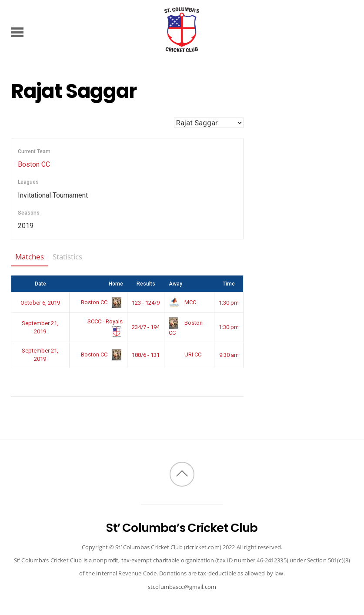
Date (40, 284)
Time (229, 284)
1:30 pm (229, 303)
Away (175, 284)
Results (146, 284)
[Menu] (17, 32)
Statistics (67, 257)
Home (116, 284)
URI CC (185, 355)
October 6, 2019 (40, 303)
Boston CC (34, 164)
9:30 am (229, 355)
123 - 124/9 (146, 303)
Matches (30, 257)
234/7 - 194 (146, 327)
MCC (182, 302)
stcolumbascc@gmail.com (182, 587)
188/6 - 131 (146, 355)
